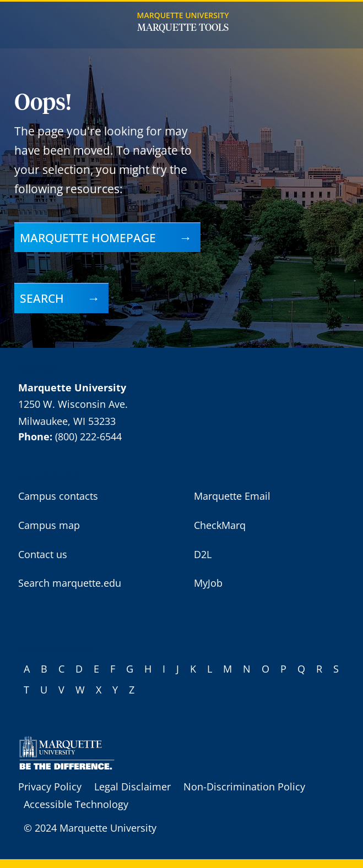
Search (42, 298)
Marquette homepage (88, 238)
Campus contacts (58, 496)
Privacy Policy (50, 787)
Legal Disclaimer (132, 787)
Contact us (43, 554)
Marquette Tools (183, 28)
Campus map (49, 525)
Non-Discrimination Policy (244, 787)
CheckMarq (220, 525)
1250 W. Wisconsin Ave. (73, 404)
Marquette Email (232, 496)
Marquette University (183, 15)
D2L (203, 554)
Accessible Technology (76, 804)
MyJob (208, 583)
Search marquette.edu (70, 583)
